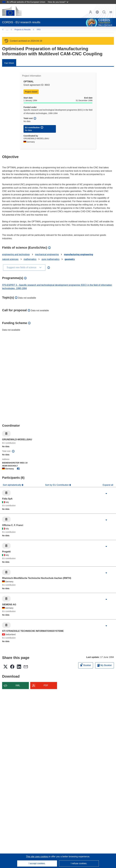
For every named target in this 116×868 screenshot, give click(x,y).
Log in (91, 12)
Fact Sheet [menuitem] (9, 63)
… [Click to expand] (7, 29)
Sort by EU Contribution (57, 485)
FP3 (16, 30)
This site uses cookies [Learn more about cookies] (37, 857)
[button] (97, 12)
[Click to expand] (106, 494)
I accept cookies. (37, 863)
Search (104, 12)
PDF (46, 685)
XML (18, 685)
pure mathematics (50, 259)
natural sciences (10, 259)
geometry (70, 259)
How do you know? (58, 2)
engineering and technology (16, 254)
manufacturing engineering (78, 254)
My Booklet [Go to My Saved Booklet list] (105, 665)
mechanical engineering (47, 254)
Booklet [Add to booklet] (86, 665)
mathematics (30, 259)
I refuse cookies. (79, 863)
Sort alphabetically (12, 485)
